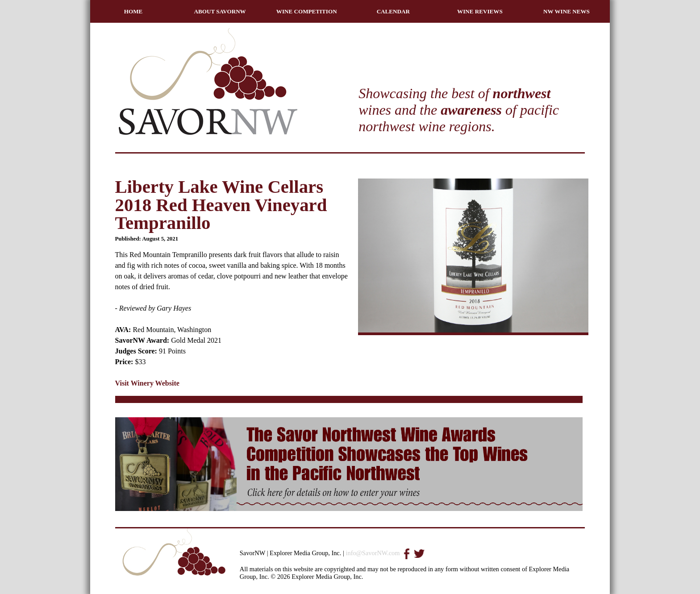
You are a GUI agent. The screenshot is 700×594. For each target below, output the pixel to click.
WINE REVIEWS (480, 11)
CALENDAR (393, 11)
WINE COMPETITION (307, 11)
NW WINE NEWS (567, 11)
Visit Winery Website (147, 383)
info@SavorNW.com (373, 553)
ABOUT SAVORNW (220, 11)
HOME (133, 11)
